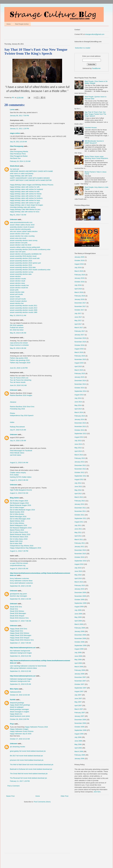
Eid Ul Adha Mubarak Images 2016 (22, 510)
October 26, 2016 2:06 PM (19, 719)
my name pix (15, 169)
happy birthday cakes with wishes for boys (25, 200)
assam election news (17, 283)
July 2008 (78, 653)
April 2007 (78, 706)
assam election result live (19, 288)
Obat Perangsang (17, 146)
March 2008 (79, 667)
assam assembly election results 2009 (24, 310)
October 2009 (79, 600)
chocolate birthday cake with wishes (23, 207)
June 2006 (78, 741)
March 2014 (79, 412)
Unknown (14, 219)
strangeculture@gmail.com (95, 34)
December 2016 (80, 338)
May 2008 (78, 660)
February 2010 (80, 585)
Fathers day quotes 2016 (19, 358)
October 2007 (79, 684)
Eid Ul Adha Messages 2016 (20, 519)
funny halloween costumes (19, 578)
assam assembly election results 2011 (24, 306)
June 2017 (78, 317)
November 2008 (80, 638)
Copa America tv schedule (19, 345)
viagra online (15, 133)
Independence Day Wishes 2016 (22, 546)
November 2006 (80, 723)
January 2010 (79, 589)
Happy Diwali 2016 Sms (19, 629)
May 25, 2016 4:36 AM (18, 348)
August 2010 (79, 564)
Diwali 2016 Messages (18, 613)
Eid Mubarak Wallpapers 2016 (21, 528)
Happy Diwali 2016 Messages (21, 635)
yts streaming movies (18, 747)
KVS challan (14, 475)
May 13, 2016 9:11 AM (18, 315)
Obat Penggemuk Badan (19, 156)
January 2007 (79, 716)
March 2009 (79, 624)
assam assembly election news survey (24, 240)
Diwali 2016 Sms (16, 607)
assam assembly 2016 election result (23, 256)
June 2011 (78, 529)
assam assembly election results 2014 (24, 308)
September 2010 (80, 561)
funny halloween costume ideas (21, 581)
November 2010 (80, 554)
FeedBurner (96, 68)
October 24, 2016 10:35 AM (20, 695)
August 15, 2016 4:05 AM (19, 569)
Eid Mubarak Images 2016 (19, 503)
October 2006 (79, 727)
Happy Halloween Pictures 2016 (36, 727)
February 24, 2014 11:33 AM (20, 161)
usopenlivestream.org (18, 565)
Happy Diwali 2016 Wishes (20, 633)
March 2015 (79, 370)
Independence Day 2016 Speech (22, 415)
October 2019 (79, 260)
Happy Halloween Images (19, 729)
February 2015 (80, 373)
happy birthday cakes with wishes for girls (25, 203)
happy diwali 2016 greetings (20, 705)
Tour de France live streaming (21, 380)
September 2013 (80, 434)
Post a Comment (13, 786)
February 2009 (80, 628)
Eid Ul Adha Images (17, 507)
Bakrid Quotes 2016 (17, 512)
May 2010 (78, 575)
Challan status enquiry (18, 473)
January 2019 (79, 278)
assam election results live (19, 285)
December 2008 (80, 635)
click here (97, 792)
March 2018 (79, 292)
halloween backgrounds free (20, 681)
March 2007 (79, 709)
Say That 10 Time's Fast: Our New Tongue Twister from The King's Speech (95, 114)
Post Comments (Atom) (42, 802)
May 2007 (78, 702)
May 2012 (78, 490)
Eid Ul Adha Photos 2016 (19, 532)
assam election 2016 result (20, 234)
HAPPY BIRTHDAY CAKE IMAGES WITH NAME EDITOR (31, 180)
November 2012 (80, 469)
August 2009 (79, 607)
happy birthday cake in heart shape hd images (26, 205)
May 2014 (78, 405)
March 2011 (79, 539)
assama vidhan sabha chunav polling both (25, 247)
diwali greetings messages (19, 709)
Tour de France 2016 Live (19, 378)
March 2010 (79, 582)
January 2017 (79, 335)
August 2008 (79, 649)
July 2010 (78, 568)
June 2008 (78, 656)
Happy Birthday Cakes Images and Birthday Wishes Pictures (32, 185)
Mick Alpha (14, 689)
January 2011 (79, 547)
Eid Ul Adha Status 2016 (19, 539)
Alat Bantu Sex (15, 158)
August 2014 (79, 395)
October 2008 (79, 642)
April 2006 (78, 748)
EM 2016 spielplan (17, 325)
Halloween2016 (16, 692)
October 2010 (79, 557)
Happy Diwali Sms (16, 631)
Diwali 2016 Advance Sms (19, 618)
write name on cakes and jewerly (22, 173)
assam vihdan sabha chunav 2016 (22, 225)
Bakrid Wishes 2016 (17, 521)
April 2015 (78, 366)
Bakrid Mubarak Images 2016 (20, 505)
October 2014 (79, 388)
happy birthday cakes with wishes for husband (26, 189)
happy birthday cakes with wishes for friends (26, 194)
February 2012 (80, 501)
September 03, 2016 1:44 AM (20, 599)
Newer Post (10, 796)
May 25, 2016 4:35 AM (18, 333)
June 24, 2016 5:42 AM (18, 385)
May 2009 (78, 617)
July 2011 (78, 525)
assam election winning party (20, 229)
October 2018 (79, 282)
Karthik (13, 700)
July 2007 (78, 695)
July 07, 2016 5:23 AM (18, 430)
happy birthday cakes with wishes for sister (25, 196)
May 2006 (78, 744)
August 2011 (79, 522)
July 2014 (78, 398)
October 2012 (79, 472)
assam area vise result (18, 238)
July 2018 (78, 285)
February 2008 (80, 670)
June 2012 (78, 486)
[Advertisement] (33, 33)
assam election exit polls (19, 243)
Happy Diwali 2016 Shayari (20, 638)
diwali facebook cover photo (20, 716)
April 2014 (78, 409)
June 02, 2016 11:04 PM (19, 368)
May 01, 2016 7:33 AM (18, 215)
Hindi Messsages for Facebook (21, 451)
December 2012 (80, 465)
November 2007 (80, 681)
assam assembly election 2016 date (23, 267)
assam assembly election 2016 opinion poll (25, 263)
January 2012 (79, 504)
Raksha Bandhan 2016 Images (21, 395)
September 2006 (80, 730)
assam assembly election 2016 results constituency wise (30, 249)
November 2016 (80, 342)
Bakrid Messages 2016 (18, 517)
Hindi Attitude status (17, 453)
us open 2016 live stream (19, 563)
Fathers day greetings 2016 (20, 360)
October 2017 (79, 310)
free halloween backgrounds (20, 651)
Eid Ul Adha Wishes (17, 523)
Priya (12, 724)
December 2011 (80, 508)
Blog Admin (14, 498)
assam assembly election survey (22, 272)
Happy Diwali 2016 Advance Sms (22, 640)
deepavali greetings (17, 703)
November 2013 (80, 426)
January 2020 (79, 257)
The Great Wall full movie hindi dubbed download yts (29, 774)
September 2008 (80, 645)
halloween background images (21, 653)
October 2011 (79, 515)
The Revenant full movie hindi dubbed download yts (28, 778)
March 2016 (79, 352)
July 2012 (78, 483)
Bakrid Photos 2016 (17, 530)
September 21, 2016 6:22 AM (20, 656)
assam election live (17, 303)
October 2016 (79, 345)
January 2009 (79, 631)
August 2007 (79, 691)
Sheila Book (15, 166)
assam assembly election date (21, 274)
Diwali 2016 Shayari (17, 616)
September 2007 (80, 688)
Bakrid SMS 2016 (16, 541)
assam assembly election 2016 (21, 261)
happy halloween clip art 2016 (21, 734)
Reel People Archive (22, 24)
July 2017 (78, 313)
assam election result (18, 281)
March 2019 (79, 271)
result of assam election (18, 301)
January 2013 (79, 462)
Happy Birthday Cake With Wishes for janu (25, 209)
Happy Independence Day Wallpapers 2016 (26, 548)
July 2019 (78, 267)
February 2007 (80, 713)
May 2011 (78, 532)
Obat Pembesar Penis (18, 154)
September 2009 (80, 603)
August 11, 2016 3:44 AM (19, 463)
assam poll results (16, 294)
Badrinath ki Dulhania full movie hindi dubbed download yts (31, 769)
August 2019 (79, 264)
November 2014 (80, 384)
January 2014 (79, 419)
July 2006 (78, 737)
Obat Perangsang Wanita (19, 152)
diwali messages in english (19, 712)
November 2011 (80, 511)
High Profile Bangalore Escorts (21, 490)
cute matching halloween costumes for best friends (28, 666)
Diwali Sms (14, 609)
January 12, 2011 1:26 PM (19, 129)
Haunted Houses (91, 128)
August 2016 (79, 349)
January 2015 (79, 377)
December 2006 (80, 720)
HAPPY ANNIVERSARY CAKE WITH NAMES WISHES (30, 178)
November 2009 (80, 596)
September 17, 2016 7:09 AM (20, 643)
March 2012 (79, 497)
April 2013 (78, 451)
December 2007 (80, 677)
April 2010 (78, 578)
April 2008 (78, 663)
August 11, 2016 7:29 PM (19, 551)
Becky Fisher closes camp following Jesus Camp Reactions (96, 157)
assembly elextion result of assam (22, 227)
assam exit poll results (18, 299)
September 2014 (80, 391)
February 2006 (80, 755)
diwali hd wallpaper (17, 707)
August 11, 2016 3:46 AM (19, 480)
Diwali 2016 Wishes (17, 611)
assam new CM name (18, 252)
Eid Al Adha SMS (16, 543)
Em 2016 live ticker (17, 330)
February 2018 (80, 296)
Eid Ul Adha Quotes (17, 514)
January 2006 (79, 758)
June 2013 (78, 444)
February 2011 (80, 543)
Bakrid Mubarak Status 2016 (20, 534)
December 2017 (80, 303)
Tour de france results (18, 382)
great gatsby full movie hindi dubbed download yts (28, 751)
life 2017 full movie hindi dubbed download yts (26, 756)
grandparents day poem (18, 594)
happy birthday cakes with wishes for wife (25, 187)
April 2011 (78, 536)
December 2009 (80, 592)
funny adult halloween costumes (21, 583)
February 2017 (80, 331)
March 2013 (79, 455)
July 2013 (78, 441)
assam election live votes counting (22, 236)
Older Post (65, 796)
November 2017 (80, 306)
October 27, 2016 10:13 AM (20, 739)
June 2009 (78, 614)
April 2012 (78, 494)
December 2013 (80, 423)
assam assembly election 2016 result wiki (25, 258)
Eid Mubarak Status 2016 (19, 537)
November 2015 (80, 359)
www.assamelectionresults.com (21, 222)
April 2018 (78, 289)
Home (9, 24)
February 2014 (80, 416)
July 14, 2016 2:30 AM (18, 441)
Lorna (12, 110)
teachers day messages (18, 596)
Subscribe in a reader (83, 48)
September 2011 (80, 518)
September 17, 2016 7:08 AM (20, 621)
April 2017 (78, 324)
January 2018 (79, 299)
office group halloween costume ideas (23, 668)
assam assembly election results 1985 (24, 312)
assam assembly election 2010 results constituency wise (30, 270)
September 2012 (80, 476)
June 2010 (78, 571)
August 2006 (79, 734)
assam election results (18, 279)
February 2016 (80, 356)
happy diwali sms (16, 714)
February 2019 (80, 275)
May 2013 (78, 448)
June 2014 (78, 402)
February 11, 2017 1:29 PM (20, 781)
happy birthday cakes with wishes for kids (25, 192)
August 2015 (79, 363)
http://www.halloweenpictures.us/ (23, 648)
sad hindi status (16, 455)
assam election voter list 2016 (21, 245)
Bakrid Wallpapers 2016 (19, 525)
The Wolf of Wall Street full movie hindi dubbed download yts (32, 765)
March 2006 (79, 751)
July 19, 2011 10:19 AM (18, 142)
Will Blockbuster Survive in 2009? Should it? (94, 142)
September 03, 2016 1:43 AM (20, 586)
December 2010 (80, 550)
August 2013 (79, 437)
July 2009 (78, 610)
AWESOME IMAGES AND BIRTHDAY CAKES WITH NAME (31, 171)
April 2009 (78, 621)
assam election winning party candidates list (26, 254)
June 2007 (78, 698)
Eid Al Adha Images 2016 (19, 501)
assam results (15, 297)
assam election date (17, 292)
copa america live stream (19, 343)
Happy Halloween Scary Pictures (22, 731)
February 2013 (80, 458)
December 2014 (80, 381)
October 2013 (79, 430)
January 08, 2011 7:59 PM (19, 116)
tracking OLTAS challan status (21, 477)
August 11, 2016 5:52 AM (19, 493)
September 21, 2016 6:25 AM (20, 684)
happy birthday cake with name (21, 176)
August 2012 (79, 479)
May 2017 (78, 320)
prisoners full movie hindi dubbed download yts (27, 760)
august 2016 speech (17, 437)
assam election (15, 276)
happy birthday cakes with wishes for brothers (26, 198)
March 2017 (79, 328)
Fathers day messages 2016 (20, 363)
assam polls (14, 290)
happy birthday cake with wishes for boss (25, 212)
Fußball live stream (17, 328)
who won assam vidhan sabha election (24, 231)
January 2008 (79, 674)
